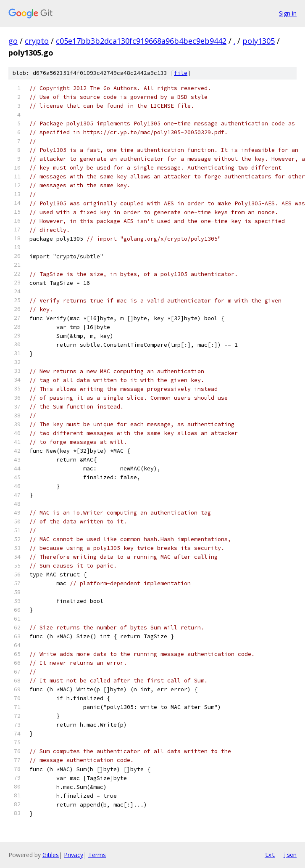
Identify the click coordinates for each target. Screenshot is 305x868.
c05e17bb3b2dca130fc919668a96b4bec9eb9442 (141, 41)
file (181, 73)
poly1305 (259, 41)
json (290, 855)
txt (270, 855)
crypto (37, 41)
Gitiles (51, 855)
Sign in (288, 13)
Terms (97, 855)
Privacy (74, 855)
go (13, 41)
